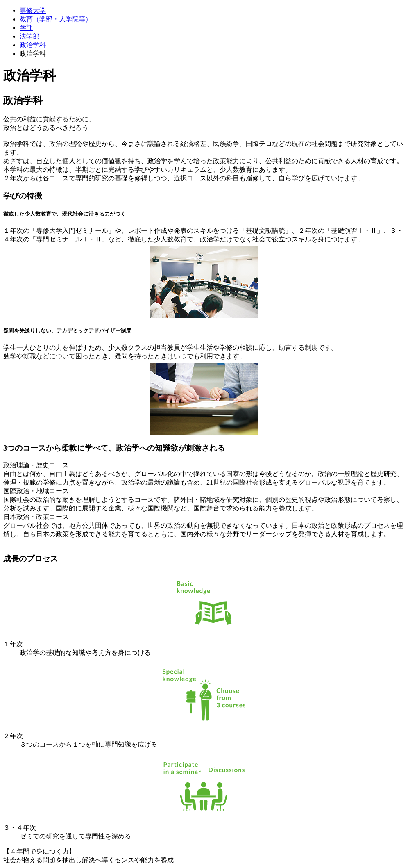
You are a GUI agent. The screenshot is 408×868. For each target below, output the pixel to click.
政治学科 (33, 45)
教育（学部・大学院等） (56, 19)
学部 (26, 28)
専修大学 (33, 10)
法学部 (29, 36)
